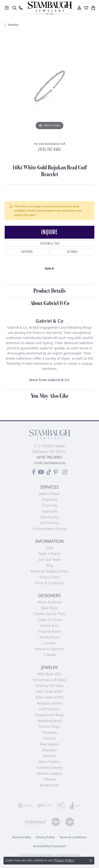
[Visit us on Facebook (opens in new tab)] (34, 472)
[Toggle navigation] (7, 8)
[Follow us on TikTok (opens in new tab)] (49, 472)
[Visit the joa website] (76, 806)
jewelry (13, 25)
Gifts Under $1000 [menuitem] (50, 697)
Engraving (50, 499)
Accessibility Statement (49, 846)
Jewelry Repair (49, 494)
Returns (72, 252)
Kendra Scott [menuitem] (49, 785)
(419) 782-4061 (49, 150)
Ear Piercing (50, 523)
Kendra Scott (49, 637)
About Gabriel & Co (50, 303)
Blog (50, 565)
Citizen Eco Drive (49, 620)
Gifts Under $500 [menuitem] (49, 691)
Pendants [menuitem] (50, 732)
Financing (49, 505)
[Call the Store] (49, 457)
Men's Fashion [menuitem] (49, 762)
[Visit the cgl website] (70, 822)
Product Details (49, 291)
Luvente (49, 643)
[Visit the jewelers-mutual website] (35, 822)
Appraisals (49, 511)
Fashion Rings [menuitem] (49, 727)
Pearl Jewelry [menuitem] (49, 744)
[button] (14, 8)
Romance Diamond (49, 649)
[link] (21, 8)
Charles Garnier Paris (50, 614)
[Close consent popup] (91, 861)
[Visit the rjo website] (61, 806)
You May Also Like (50, 396)
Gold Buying (50, 517)
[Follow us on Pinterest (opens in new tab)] (56, 472)
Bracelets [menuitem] (50, 750)
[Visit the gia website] (25, 806)
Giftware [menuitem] (49, 779)
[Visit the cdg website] (56, 822)
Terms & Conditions (50, 583)
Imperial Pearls (50, 631)
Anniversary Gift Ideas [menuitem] (49, 680)
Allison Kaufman (49, 602)
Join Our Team (50, 560)
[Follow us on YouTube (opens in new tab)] (41, 472)
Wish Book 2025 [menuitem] (49, 674)
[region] (49, 86)
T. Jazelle (49, 655)
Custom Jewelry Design (49, 529)
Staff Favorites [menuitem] (50, 709)
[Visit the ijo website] (44, 806)
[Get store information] (49, 463)
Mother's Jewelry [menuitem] (49, 773)
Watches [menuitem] (49, 756)
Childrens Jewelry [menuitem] (49, 768)
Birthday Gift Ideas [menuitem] (49, 686)
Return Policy (22, 837)
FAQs (49, 548)
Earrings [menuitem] (49, 738)
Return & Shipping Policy (49, 571)
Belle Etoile (49, 608)
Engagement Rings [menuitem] (49, 715)
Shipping (27, 252)
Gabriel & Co (49, 625)
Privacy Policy (49, 577)
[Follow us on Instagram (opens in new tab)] (65, 472)
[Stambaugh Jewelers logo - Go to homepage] (50, 8)
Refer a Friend (49, 554)
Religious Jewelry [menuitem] (49, 703)
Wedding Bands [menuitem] (49, 721)
